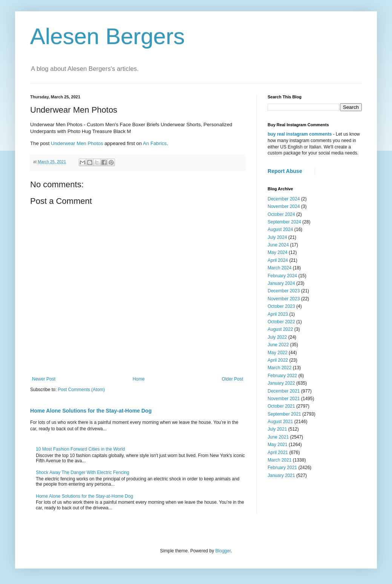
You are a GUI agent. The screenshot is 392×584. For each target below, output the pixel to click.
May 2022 (278, 353)
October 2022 (281, 322)
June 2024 (278, 245)
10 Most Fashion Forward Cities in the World (80, 449)
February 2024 (282, 276)
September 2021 (284, 414)
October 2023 (281, 306)
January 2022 (281, 383)
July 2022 (277, 337)
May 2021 (278, 445)
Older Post (232, 379)
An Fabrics (155, 143)
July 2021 (277, 429)
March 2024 (279, 268)
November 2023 (284, 299)
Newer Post (44, 379)
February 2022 (282, 376)
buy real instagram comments (300, 134)
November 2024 (284, 206)
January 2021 (281, 475)
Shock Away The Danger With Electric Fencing (83, 472)
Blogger (223, 551)
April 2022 (278, 360)
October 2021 (281, 406)
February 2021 (282, 468)
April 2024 (278, 260)
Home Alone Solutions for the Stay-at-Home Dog (91, 411)
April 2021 (278, 453)
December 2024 (284, 199)
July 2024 (277, 237)
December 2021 (284, 391)
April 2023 (278, 314)
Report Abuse (285, 171)
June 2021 (278, 437)
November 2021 (284, 399)
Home (139, 379)
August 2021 (280, 422)
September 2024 (284, 222)
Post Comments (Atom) (81, 390)
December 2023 (284, 291)
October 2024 (281, 214)
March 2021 (279, 460)
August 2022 (280, 329)
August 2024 (280, 229)
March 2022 (279, 368)
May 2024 (278, 252)
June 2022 (278, 345)
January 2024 (281, 283)
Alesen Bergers (107, 36)
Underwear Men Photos (77, 143)
